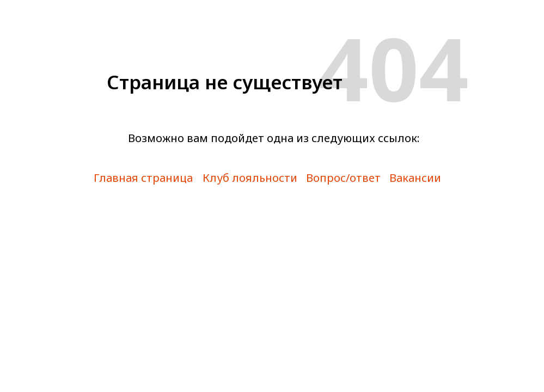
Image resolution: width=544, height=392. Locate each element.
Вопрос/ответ (343, 178)
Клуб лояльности (250, 178)
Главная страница (143, 178)
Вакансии (415, 178)
